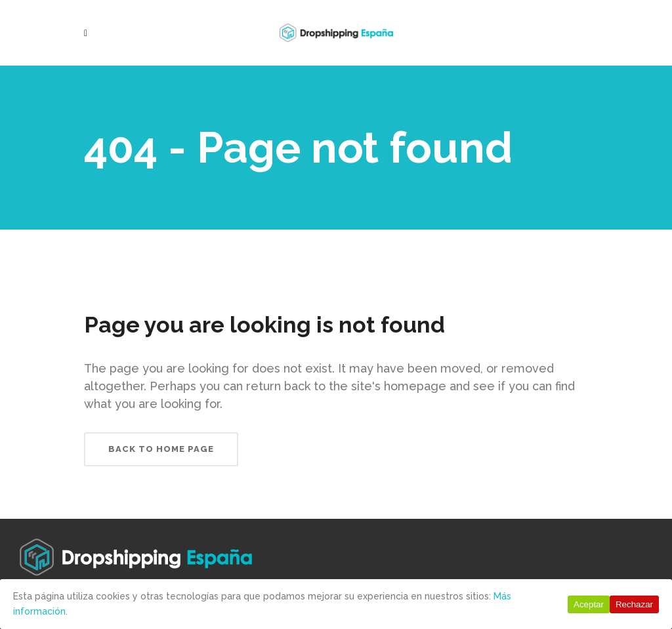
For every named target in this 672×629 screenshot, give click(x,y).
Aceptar (589, 604)
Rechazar (634, 604)
